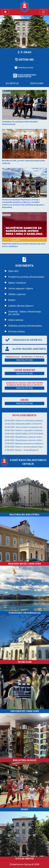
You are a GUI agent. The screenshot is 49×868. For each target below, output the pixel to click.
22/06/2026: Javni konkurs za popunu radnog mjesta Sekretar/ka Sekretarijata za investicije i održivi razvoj (24, 427)
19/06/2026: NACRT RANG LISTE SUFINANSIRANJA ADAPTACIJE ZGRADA (24, 434)
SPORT (25, 809)
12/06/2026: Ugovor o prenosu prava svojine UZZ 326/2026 (24, 447)
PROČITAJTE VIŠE (24, 360)
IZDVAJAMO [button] (37, 83)
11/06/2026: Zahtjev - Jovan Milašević (22, 450)
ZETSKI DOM (25, 662)
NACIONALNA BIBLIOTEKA (24, 514)
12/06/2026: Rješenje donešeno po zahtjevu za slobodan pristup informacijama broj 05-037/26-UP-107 (24, 443)
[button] (24, 52)
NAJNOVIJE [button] (12, 83)
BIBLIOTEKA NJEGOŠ (24, 760)
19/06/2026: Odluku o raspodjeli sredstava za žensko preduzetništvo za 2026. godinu (24, 430)
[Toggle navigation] (43, 12)
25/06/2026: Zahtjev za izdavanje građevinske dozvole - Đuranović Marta (24, 421)
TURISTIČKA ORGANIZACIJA (25, 613)
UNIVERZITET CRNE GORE (25, 711)
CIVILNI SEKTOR (25, 858)
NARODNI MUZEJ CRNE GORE (25, 564)
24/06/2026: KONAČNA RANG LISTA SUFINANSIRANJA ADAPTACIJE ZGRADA (24, 424)
